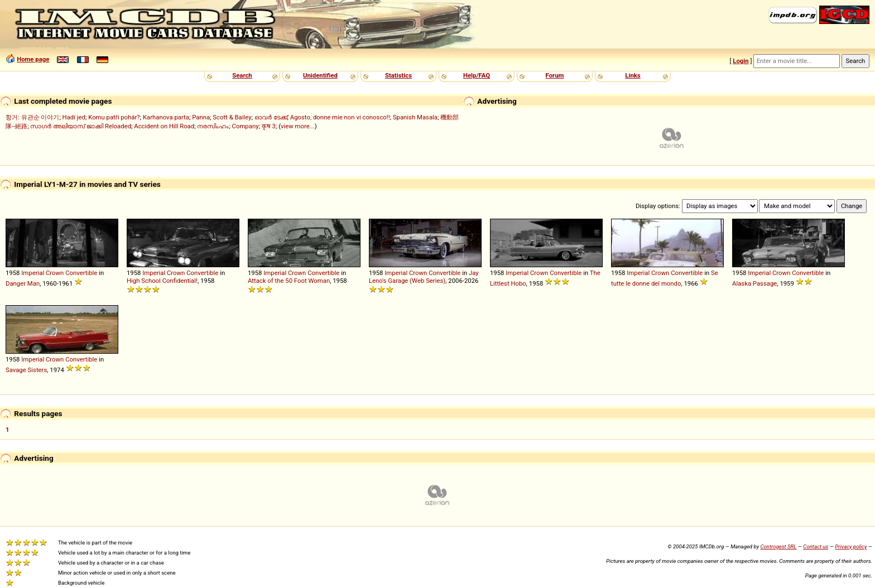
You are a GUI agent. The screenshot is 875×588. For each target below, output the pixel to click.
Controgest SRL (778, 546)
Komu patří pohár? (114, 117)
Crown (55, 273)
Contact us (816, 546)
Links (633, 75)
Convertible (81, 273)
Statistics (398, 75)
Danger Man (23, 283)
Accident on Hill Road (164, 126)
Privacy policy (851, 546)
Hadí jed (74, 117)
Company (246, 126)
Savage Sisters (26, 370)
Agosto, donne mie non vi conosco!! (340, 117)
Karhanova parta (166, 117)
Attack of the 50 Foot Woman (289, 281)
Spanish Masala (415, 117)
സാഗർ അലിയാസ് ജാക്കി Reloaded (81, 126)
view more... (298, 126)
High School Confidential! (162, 281)
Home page (33, 59)
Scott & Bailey (232, 117)
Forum (555, 75)
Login (741, 61)
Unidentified (320, 75)
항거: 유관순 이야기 (32, 117)
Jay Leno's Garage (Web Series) (424, 277)
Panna (201, 117)
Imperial (33, 273)
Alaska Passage (754, 283)
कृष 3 (269, 126)
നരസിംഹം (213, 126)
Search (242, 75)
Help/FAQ (477, 75)
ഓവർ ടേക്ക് (271, 117)
